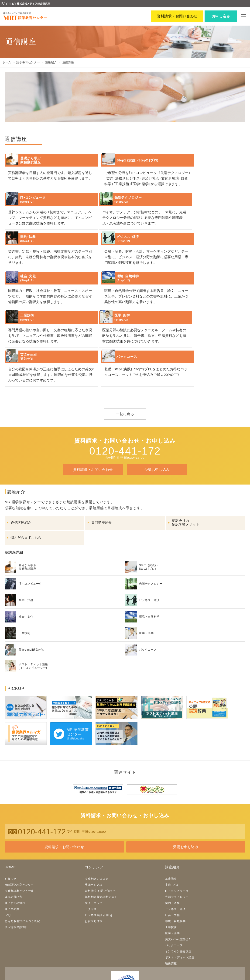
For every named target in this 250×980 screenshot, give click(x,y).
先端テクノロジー (177, 847)
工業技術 (171, 878)
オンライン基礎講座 (178, 902)
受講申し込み (94, 835)
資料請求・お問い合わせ (93, 420)
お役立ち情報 (94, 872)
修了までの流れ (15, 853)
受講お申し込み (157, 420)
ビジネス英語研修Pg (98, 866)
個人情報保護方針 (16, 878)
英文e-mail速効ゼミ (178, 890)
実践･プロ (172, 835)
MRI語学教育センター (19, 835)
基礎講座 (171, 829)
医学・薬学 (173, 884)
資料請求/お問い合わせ (100, 841)
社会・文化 (173, 866)
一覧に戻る (125, 364)
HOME (10, 818)
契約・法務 (173, 853)
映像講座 (171, 914)
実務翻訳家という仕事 (19, 841)
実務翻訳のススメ (97, 829)
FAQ (8, 866)
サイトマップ (94, 853)
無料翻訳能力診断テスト (101, 847)
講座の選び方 (14, 847)
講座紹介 (173, 818)
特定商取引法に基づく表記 (22, 872)
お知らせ (10, 829)
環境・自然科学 (175, 872)
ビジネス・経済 (175, 860)
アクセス (91, 860)
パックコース (174, 896)
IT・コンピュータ (177, 841)
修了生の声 (12, 860)
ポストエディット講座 (180, 908)
